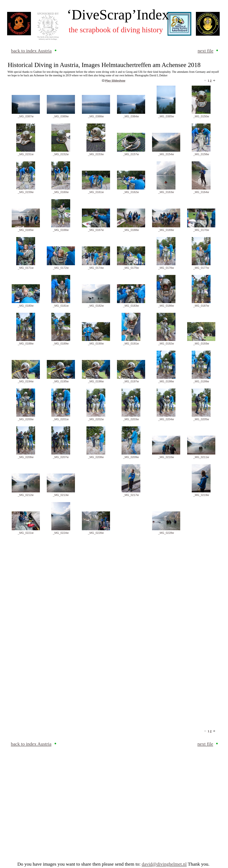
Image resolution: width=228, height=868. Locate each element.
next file (205, 51)
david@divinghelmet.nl (164, 864)
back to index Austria (31, 51)
